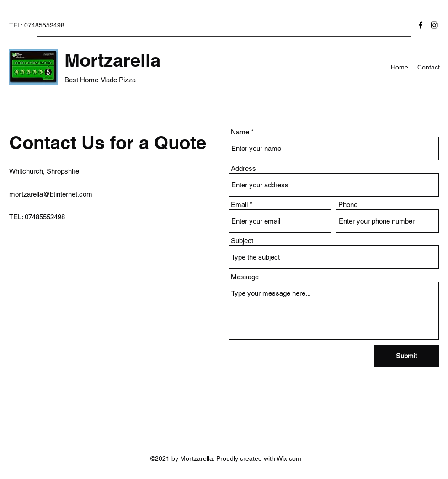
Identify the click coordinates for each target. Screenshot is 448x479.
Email (239, 205)
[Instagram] (434, 25)
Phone (348, 205)
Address (243, 168)
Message (245, 277)
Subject (242, 241)
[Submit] (406, 356)
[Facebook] (421, 25)
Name (240, 132)
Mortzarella (112, 60)
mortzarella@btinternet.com (51, 194)
